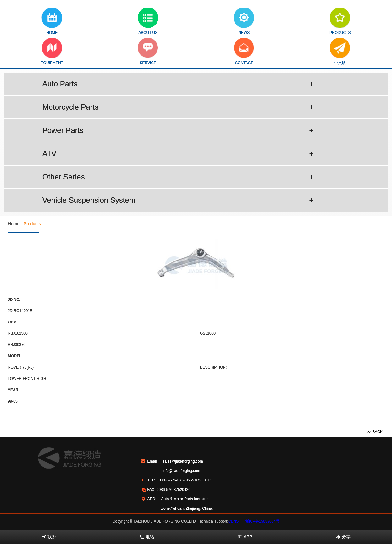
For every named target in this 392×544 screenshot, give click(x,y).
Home (14, 224)
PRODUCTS (340, 21)
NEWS (244, 21)
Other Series (178, 177)
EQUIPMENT (52, 51)
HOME (52, 21)
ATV (178, 154)
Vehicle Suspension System (178, 200)
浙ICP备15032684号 (262, 521)
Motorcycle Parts (178, 107)
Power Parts (178, 130)
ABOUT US (148, 21)
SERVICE (148, 51)
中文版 (340, 51)
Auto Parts (178, 84)
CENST (235, 521)
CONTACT (244, 51)
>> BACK (375, 432)
